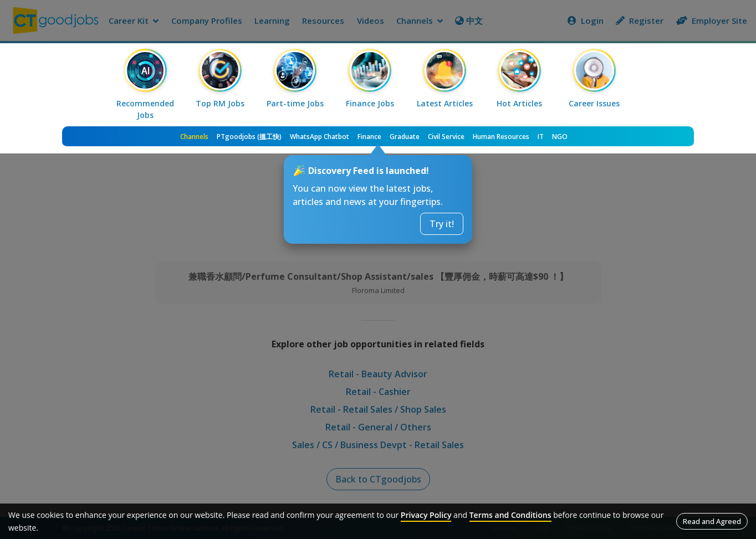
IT (541, 137)
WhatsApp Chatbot (320, 137)
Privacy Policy (426, 515)
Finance (369, 137)
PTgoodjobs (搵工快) (249, 137)
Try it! (442, 224)
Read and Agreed (712, 521)
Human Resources (501, 137)
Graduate (405, 137)
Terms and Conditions (510, 515)
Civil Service (446, 137)
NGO (560, 137)
